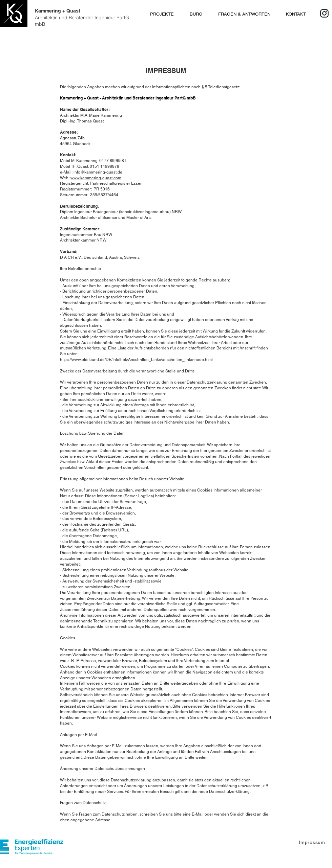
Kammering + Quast (82, 17)
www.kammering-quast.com (96, 178)
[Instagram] (324, 13)
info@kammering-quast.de (97, 172)
